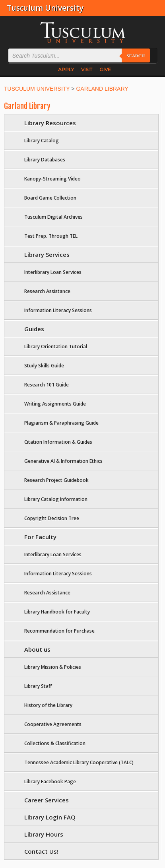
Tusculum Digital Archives (53, 217)
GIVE (105, 69)
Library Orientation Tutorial (56, 347)
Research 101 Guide (47, 385)
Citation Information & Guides (58, 442)
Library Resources (50, 123)
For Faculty (40, 537)
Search (136, 56)
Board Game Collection (50, 198)
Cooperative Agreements (53, 724)
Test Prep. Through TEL (51, 236)
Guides (34, 329)
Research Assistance (47, 291)
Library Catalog (42, 141)
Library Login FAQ (50, 817)
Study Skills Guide (44, 366)
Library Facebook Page (50, 782)
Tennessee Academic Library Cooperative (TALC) (79, 762)
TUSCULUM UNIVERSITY (37, 89)
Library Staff (38, 686)
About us (37, 649)
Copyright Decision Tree (52, 518)
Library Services (47, 254)
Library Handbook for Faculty (57, 612)
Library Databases (45, 160)
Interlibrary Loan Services (53, 272)
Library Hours (44, 834)
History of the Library (48, 705)
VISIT (87, 69)
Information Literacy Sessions (58, 310)
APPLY (66, 69)
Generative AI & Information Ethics (63, 461)
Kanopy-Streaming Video (52, 179)
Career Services (47, 800)
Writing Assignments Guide (55, 404)
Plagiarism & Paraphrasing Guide (61, 423)
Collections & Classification (55, 743)
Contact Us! (41, 851)
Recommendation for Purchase (59, 631)
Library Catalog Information (56, 499)
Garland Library (27, 106)
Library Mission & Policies (53, 667)
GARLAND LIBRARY (102, 89)
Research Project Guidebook (56, 480)
